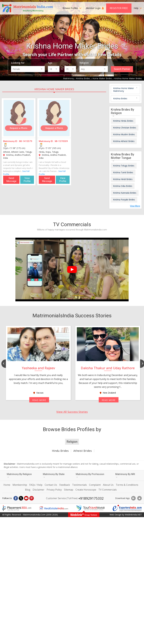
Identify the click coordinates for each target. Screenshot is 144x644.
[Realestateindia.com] (54, 508)
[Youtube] (26, 498)
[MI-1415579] (19, 118)
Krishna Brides (120, 98)
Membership (20, 485)
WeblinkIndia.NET (133, 515)
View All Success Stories (72, 412)
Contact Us (51, 485)
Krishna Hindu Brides (123, 121)
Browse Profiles (72, 8)
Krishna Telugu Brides (124, 166)
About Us (108, 485)
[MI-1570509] (54, 118)
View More (135, 206)
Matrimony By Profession (90, 475)
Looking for (18, 63)
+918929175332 (91, 498)
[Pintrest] (32, 498)
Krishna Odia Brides (123, 186)
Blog (28, 490)
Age (50, 63)
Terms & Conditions (127, 485)
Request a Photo (19, 128)
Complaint (95, 485)
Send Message (11, 180)
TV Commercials (108, 490)
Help (138, 8)
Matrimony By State (54, 475)
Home (7, 485)
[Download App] (133, 498)
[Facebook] (16, 498)
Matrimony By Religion (19, 475)
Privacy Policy (54, 490)
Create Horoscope (86, 490)
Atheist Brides (83, 451)
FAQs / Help (36, 485)
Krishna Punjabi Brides (124, 200)
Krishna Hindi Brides (123, 179)
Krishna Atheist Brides (124, 141)
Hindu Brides (60, 451)
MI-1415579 (26, 141)
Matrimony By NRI (125, 475)
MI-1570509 (61, 141)
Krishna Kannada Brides (125, 193)
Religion (84, 63)
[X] (21, 498)
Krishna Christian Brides (125, 128)
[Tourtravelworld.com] (90, 508)
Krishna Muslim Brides (124, 134)
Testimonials (79, 485)
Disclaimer (38, 490)
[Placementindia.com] (17, 508)
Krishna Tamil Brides (123, 172)
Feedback (65, 485)
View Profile (27, 180)
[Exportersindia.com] (127, 508)
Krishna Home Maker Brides (54, 89)
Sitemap (69, 490)
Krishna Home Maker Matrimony (124, 90)
